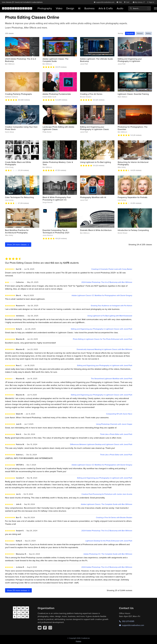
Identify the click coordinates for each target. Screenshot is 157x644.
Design (70, 8)
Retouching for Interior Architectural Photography (133, 163)
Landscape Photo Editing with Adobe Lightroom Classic (58, 128)
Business (89, 8)
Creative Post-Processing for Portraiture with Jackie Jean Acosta (107, 494)
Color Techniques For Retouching (19, 197)
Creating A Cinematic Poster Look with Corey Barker (112, 269)
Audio (120, 8)
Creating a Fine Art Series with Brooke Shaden (114, 517)
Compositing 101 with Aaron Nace (119, 414)
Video (59, 8)
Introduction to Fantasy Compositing (133, 230)
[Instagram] (50, 628)
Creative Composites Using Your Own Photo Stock (21, 128)
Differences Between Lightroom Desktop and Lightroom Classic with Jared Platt (101, 444)
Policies (78, 641)
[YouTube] (40, 628)
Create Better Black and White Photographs (18, 163)
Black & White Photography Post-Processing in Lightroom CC (57, 199)
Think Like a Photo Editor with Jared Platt (116, 434)
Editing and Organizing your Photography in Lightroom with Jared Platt (105, 365)
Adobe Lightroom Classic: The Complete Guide (55, 60)
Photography (45, 8)
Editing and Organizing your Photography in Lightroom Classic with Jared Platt (102, 329)
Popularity (130, 33)
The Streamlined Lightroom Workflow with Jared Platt (112, 379)
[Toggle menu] (155, 8)
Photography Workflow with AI (93, 197)
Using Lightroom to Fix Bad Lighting (95, 162)
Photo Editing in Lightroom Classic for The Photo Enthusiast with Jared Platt (103, 339)
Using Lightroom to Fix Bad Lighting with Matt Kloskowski (110, 316)
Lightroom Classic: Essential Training (133, 94)
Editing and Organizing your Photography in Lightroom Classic (95, 128)
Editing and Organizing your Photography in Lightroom (130, 60)
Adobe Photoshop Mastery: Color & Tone (58, 163)
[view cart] (127, 2)
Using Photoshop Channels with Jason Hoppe (114, 424)
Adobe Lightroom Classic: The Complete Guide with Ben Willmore (107, 504)
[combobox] (140, 8)
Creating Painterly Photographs (18, 94)
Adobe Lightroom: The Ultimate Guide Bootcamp (96, 60)
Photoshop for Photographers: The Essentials (133, 128)
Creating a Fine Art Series (91, 94)
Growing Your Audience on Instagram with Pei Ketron (111, 306)
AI (79, 8)
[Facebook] (45, 628)
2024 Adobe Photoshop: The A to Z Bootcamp (21, 60)
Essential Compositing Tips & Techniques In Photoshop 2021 (56, 231)
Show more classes (18, 244)
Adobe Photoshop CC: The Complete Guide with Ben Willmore (108, 554)
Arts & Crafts (106, 8)
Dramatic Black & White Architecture (96, 230)
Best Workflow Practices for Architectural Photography (17, 231)
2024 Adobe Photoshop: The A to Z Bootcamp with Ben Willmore (107, 282)
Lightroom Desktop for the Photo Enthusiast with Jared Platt (109, 541)
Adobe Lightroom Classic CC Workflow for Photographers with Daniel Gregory (102, 295)
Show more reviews (18, 590)
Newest (140, 33)
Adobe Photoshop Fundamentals (57, 94)
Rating (148, 33)
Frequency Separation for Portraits (133, 197)
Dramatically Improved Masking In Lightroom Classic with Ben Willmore (104, 349)
